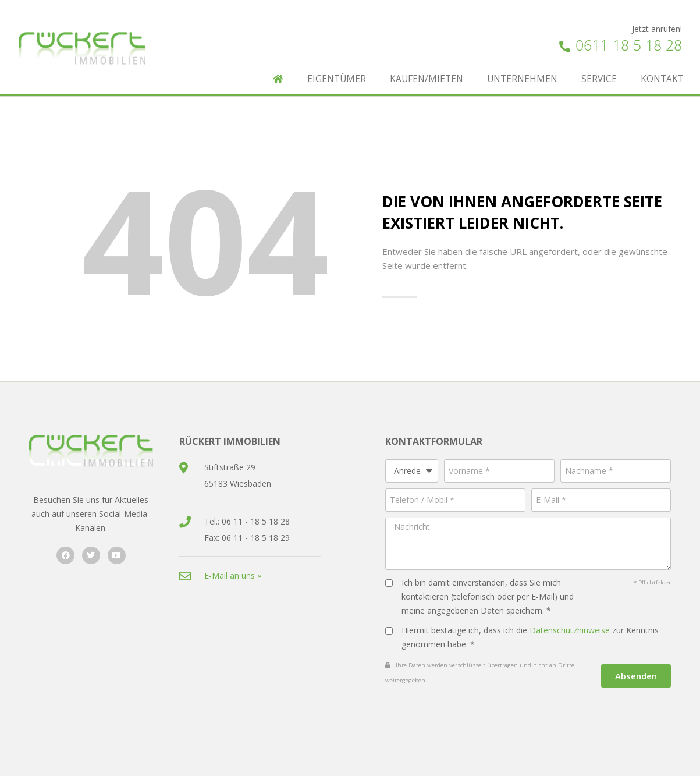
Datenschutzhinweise (570, 630)
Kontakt (662, 79)
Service (599, 79)
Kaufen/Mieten (427, 79)
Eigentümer (337, 79)
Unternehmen (522, 79)
